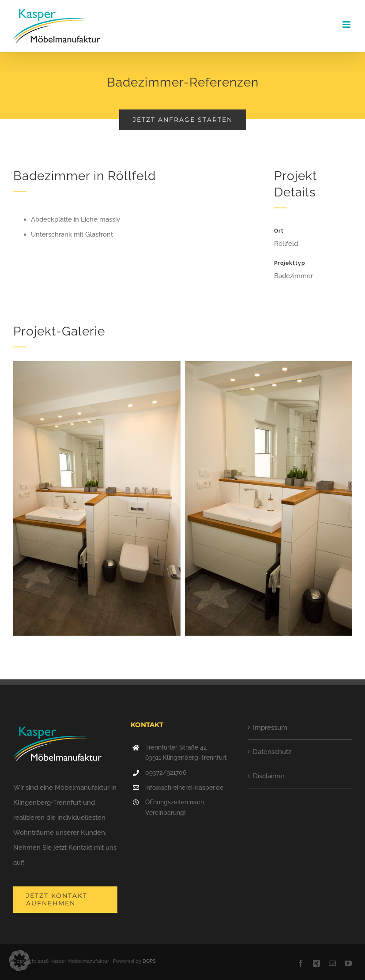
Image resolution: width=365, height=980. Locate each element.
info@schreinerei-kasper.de (184, 788)
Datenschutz (272, 752)
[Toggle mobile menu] (347, 24)
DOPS (149, 961)
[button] (19, 961)
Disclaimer (269, 776)
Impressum (270, 727)
